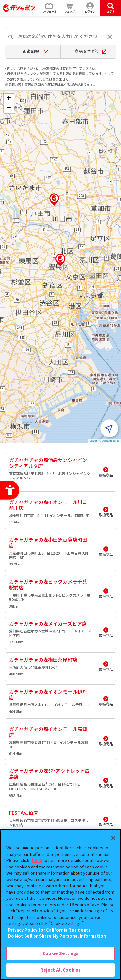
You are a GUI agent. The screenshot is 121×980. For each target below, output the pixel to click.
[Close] (113, 838)
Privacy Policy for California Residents (49, 930)
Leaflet (93, 441)
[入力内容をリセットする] (110, 37)
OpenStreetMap (111, 441)
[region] (60, 905)
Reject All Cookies (60, 970)
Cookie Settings (61, 953)
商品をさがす (91, 51)
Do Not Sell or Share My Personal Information (57, 936)
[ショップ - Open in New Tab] (70, 8)
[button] (60, 260)
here (37, 860)
